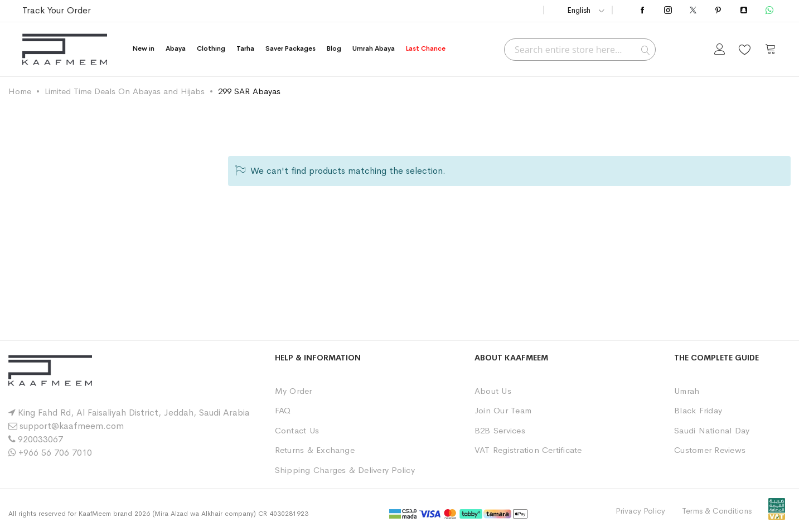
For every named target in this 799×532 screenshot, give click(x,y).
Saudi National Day (712, 430)
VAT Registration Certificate (528, 450)
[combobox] (580, 50)
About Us (493, 391)
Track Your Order (57, 10)
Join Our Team (503, 410)
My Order (294, 391)
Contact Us (297, 430)
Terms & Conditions (717, 511)
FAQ (283, 410)
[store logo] (65, 49)
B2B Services (500, 430)
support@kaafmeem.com (72, 426)
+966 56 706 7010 (55, 453)
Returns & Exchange (315, 450)
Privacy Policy (640, 511)
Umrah (687, 391)
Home (20, 91)
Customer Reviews (710, 450)
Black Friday (698, 410)
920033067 (40, 439)
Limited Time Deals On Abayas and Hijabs (125, 91)
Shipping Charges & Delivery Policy (345, 470)
